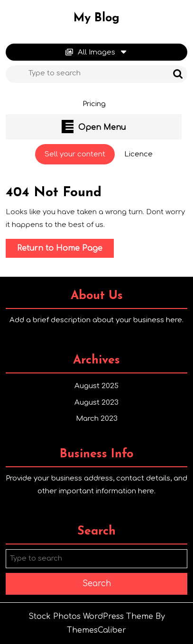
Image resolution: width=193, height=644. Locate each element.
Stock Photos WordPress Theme (91, 617)
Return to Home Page (65, 250)
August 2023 (96, 403)
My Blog (96, 18)
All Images (96, 52)
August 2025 (96, 386)
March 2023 (97, 419)
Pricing (94, 104)
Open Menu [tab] (94, 127)
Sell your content (80, 157)
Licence (138, 154)
